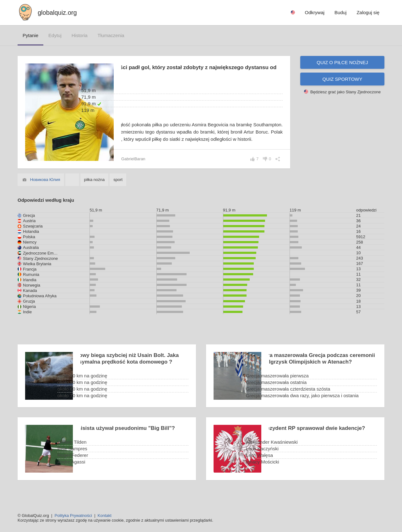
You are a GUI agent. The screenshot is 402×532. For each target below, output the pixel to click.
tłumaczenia (111, 35)
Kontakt (105, 516)
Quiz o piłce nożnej (342, 62)
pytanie (30, 35)
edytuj (55, 35)
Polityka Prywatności (73, 516)
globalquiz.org (57, 13)
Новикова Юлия (45, 187)
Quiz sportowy (342, 79)
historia (80, 35)
